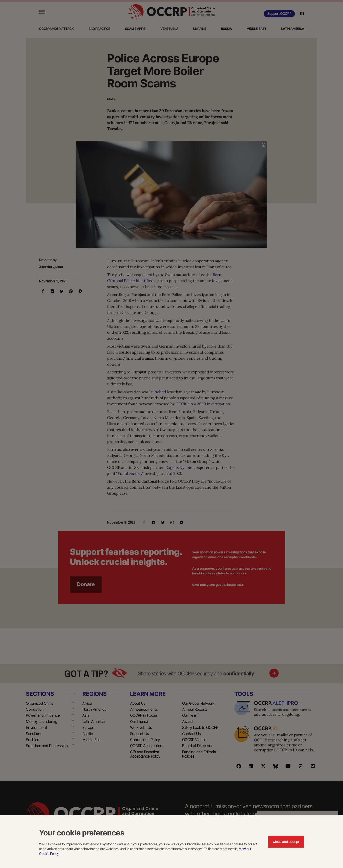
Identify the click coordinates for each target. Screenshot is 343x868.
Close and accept (286, 842)
